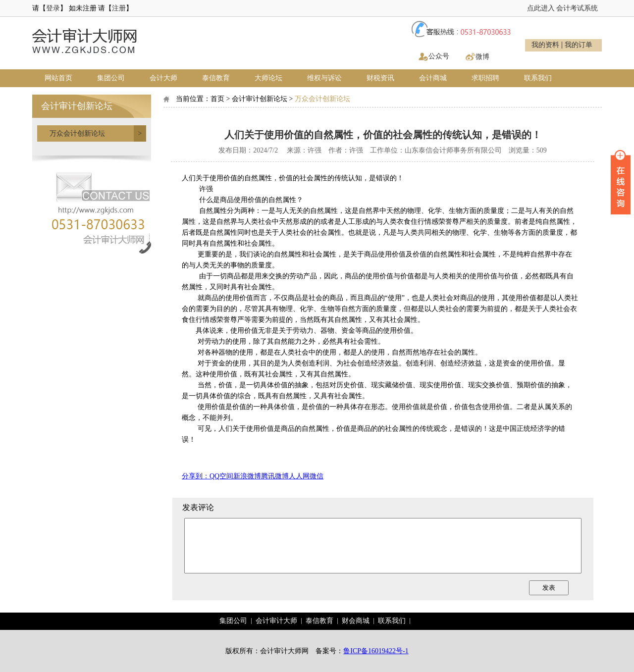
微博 (482, 57)
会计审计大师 (276, 621)
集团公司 (111, 78)
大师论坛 (268, 78)
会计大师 (163, 78)
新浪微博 (247, 476)
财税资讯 (380, 78)
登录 (53, 8)
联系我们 (538, 78)
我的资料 (545, 45)
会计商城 (433, 78)
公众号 (439, 56)
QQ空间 (221, 476)
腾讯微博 (275, 476)
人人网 (299, 476)
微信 (317, 476)
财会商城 (356, 621)
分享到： (196, 476)
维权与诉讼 (324, 78)
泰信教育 (216, 78)
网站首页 (58, 78)
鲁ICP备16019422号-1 (376, 651)
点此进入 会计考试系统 (563, 8)
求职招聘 (485, 78)
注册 (119, 8)
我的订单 (579, 45)
